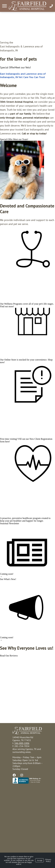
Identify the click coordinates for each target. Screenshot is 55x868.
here (7, 442)
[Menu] (5, 6)
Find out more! (7, 306)
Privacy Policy (48, 860)
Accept (40, 860)
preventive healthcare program (26, 518)
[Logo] (27, 6)
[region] (22, 170)
